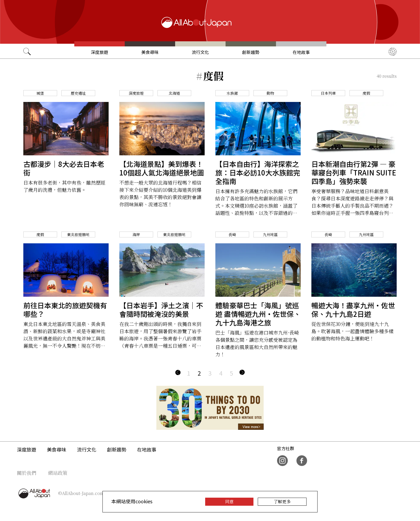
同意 (229, 502)
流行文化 (200, 52)
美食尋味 (150, 52)
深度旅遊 (100, 52)
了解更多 (282, 502)
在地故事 (301, 52)
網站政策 (58, 473)
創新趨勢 (251, 52)
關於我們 (27, 473)
